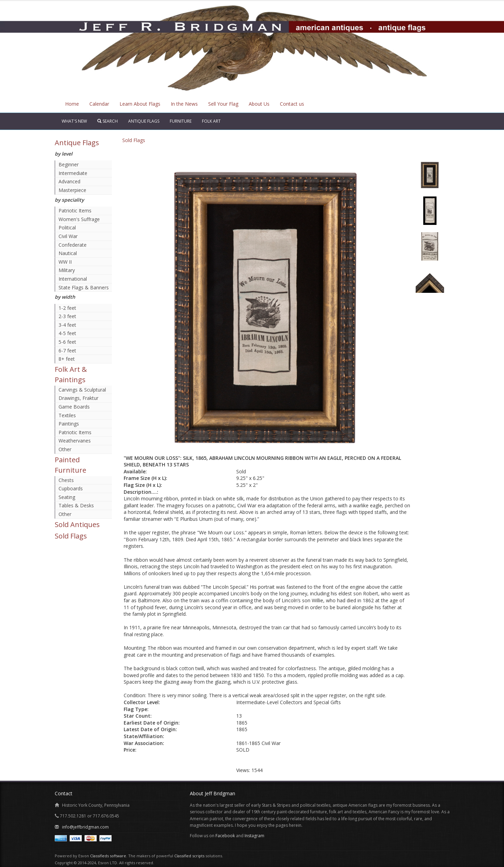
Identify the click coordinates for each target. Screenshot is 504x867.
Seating (67, 497)
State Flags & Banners (84, 287)
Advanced (69, 181)
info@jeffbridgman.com (85, 827)
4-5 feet (67, 333)
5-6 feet (67, 342)
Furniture (181, 121)
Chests (66, 480)
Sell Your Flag (223, 104)
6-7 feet (67, 351)
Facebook (225, 836)
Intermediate (73, 173)
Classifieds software (108, 856)
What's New (74, 121)
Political (67, 227)
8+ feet (67, 359)
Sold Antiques (77, 524)
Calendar (99, 104)
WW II (65, 262)
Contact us (292, 104)
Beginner (69, 164)
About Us (259, 104)
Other (65, 449)
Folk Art (211, 121)
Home (72, 104)
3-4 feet (67, 325)
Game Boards (74, 407)
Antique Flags (144, 121)
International (73, 279)
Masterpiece (72, 190)
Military (67, 270)
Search (108, 121)
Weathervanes (75, 441)
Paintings (69, 424)
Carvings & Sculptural (82, 390)
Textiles (67, 415)
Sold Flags (71, 536)
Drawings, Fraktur (78, 398)
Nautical (68, 253)
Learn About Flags (140, 104)
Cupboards (71, 488)
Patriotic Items (75, 211)
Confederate (73, 245)
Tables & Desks (76, 505)
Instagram (254, 836)
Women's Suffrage (79, 219)
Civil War (68, 236)
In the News (184, 104)
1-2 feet (67, 308)
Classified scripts (189, 856)
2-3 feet (67, 316)
